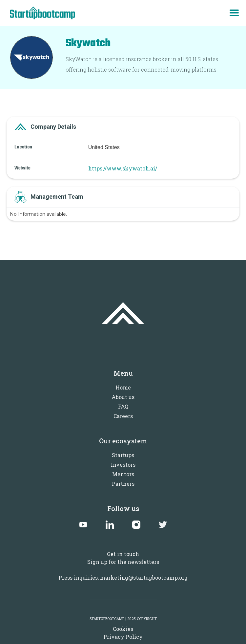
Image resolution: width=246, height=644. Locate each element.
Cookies (123, 629)
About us (123, 397)
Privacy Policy (123, 637)
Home (123, 387)
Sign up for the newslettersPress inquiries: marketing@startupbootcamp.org (123, 570)
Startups (123, 455)
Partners (123, 484)
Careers (123, 416)
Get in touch (123, 554)
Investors (123, 465)
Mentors (123, 474)
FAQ (123, 406)
